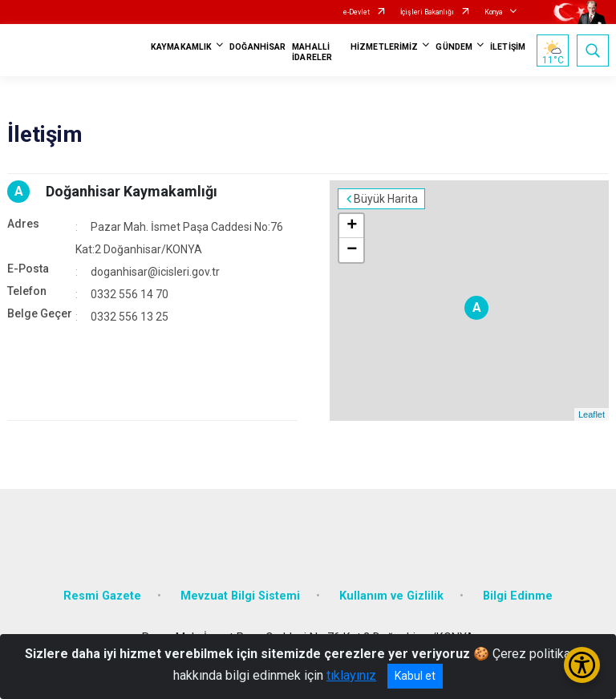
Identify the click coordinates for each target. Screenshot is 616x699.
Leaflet (592, 414)
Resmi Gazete (102, 596)
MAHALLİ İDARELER (312, 52)
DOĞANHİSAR (257, 47)
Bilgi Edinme (518, 596)
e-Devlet (357, 12)
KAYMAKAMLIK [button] (181, 47)
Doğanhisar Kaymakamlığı (132, 191)
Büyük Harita (386, 199)
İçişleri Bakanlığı (427, 12)
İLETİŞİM (508, 47)
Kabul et (415, 676)
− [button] (352, 250)
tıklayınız (351, 675)
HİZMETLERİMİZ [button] (384, 47)
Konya (494, 12)
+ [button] (352, 226)
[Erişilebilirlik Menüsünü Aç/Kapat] (582, 665)
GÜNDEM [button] (454, 47)
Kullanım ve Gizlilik (391, 596)
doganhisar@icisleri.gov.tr (155, 272)
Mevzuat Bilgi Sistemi (240, 596)
